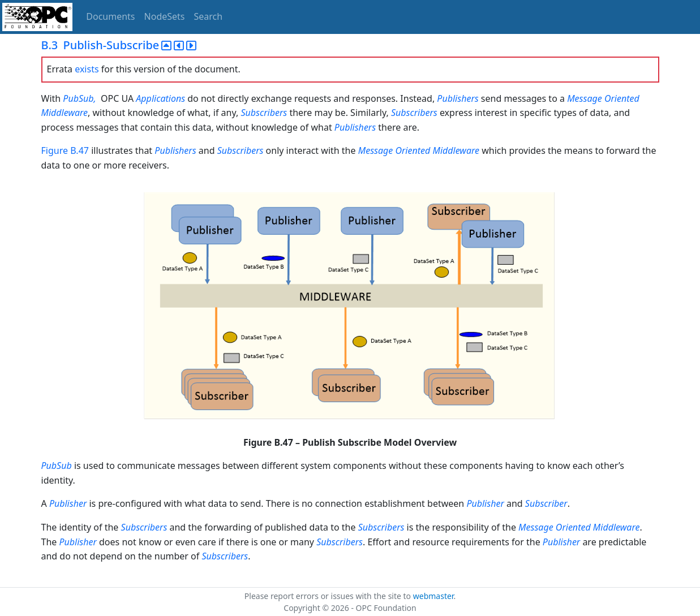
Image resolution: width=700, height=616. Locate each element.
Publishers (458, 98)
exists (87, 69)
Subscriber (546, 503)
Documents (110, 16)
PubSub (57, 466)
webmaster (433, 596)
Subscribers (264, 113)
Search (209, 16)
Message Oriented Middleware (419, 150)
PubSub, (79, 98)
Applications (160, 98)
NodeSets (165, 16)
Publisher (68, 503)
